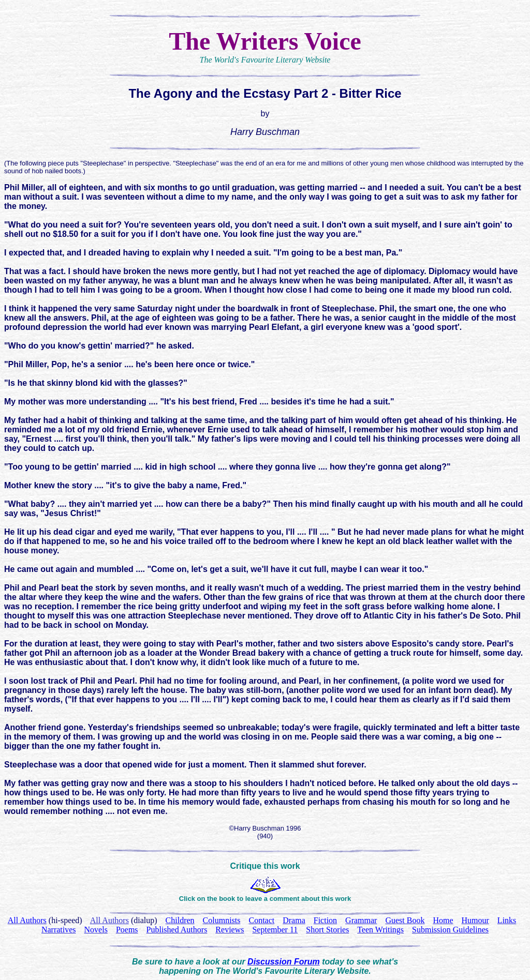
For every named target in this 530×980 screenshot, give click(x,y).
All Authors (109, 920)
